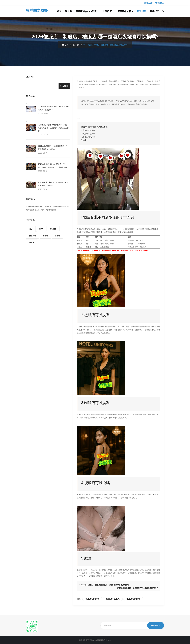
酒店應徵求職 (124, 11)
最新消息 (142, 11)
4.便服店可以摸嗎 (88, 137)
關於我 (69, 11)
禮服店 (57, 236)
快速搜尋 (156, 625)
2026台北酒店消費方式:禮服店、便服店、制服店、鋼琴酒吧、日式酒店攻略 (52, 166)
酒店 (31, 229)
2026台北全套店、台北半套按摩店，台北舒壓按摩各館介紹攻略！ (105, 585)
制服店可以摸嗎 (113, 599)
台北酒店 (32, 236)
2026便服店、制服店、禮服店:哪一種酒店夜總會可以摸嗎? (53, 184)
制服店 (45, 236)
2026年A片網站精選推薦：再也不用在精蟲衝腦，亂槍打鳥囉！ (53, 108)
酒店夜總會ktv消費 (86, 11)
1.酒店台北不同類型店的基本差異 (94, 127)
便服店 (32, 242)
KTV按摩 (53, 229)
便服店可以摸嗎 (92, 599)
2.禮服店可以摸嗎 (88, 130)
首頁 (59, 11)
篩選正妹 (149, 3)
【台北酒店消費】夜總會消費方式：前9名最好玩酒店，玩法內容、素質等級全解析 (53, 128)
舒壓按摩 (107, 11)
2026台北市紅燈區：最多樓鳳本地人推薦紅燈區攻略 (138, 588)
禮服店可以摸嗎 (133, 599)
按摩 (41, 229)
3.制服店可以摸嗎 (88, 134)
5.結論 (84, 140)
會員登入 (160, 3)
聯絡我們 (154, 11)
